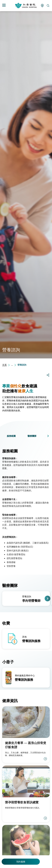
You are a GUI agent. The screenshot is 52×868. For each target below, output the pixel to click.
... (12, 365)
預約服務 (21, 862)
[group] (26, 599)
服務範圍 (11, 436)
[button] (48, 436)
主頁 (4, 365)
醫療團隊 (32, 436)
